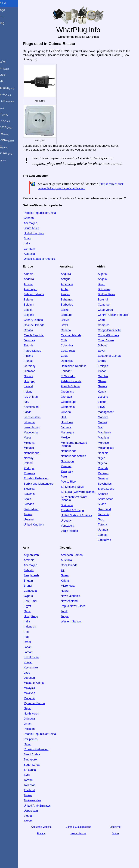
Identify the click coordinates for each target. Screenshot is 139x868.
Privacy (50, 846)
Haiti (71, 427)
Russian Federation (47, 488)
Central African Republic (117, 324)
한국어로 (10, 147)
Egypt (105, 360)
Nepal (38, 718)
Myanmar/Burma (45, 713)
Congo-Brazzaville (113, 340)
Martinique (75, 442)
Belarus (39, 309)
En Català (8, 81)
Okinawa (40, 728)
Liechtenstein (43, 427)
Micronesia (75, 595)
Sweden (40, 514)
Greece (39, 386)
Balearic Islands (45, 304)
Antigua (73, 289)
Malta (38, 447)
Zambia (106, 544)
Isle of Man (41, 406)
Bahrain (39, 580)
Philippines (41, 752)
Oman (38, 733)
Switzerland (42, 519)
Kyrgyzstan (42, 677)
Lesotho (107, 406)
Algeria (106, 283)
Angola (106, 289)
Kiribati (72, 590)
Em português (13, 88)
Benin (105, 294)
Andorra (40, 289)
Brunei (39, 595)
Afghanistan (42, 565)
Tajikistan (40, 798)
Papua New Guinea (80, 616)
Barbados (74, 314)
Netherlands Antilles (81, 466)
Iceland (39, 396)
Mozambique (110, 457)
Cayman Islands (78, 345)
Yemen (39, 834)
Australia (40, 263)
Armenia (40, 570)
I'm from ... (8, 16)
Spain (38, 248)
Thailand (40, 803)
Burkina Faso (110, 304)
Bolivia (72, 330)
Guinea (106, 396)
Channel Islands (45, 335)
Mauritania (108, 442)
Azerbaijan (41, 233)
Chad (105, 330)
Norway (39, 468)
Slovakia (40, 498)
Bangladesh (42, 585)
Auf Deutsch (9, 75)
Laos (38, 682)
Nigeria (106, 473)
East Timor (41, 610)
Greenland (75, 401)
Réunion (107, 483)
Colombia (74, 355)
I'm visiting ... (10, 23)
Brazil (72, 335)
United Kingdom (45, 243)
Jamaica (73, 437)
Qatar (38, 757)
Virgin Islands (77, 544)
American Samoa (79, 565)
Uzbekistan (42, 823)
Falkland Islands (78, 391)
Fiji (70, 580)
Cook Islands (76, 575)
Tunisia (106, 534)
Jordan (39, 662)
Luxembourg (42, 437)
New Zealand (76, 610)
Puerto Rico (75, 491)
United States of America (50, 268)
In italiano (11, 68)
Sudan (106, 514)
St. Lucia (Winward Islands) (80, 503)
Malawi (106, 432)
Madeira (107, 427)
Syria (38, 788)
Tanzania (107, 524)
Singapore (41, 772)
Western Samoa (78, 631)
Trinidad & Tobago (79, 523)
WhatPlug (9, 3)
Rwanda (107, 478)
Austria (39, 294)
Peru (71, 486)
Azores (72, 304)
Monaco (40, 457)
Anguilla (73, 283)
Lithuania (40, 432)
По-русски (11, 121)
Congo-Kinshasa (112, 345)
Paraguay (74, 481)
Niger (105, 468)
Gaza (38, 621)
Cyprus (39, 605)
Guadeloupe (76, 411)
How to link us (84, 846)
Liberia (106, 411)
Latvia (38, 422)
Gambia (107, 386)
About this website (50, 839)
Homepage (9, 10)
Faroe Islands (43, 360)
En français (12, 94)
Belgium (40, 314)
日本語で (10, 114)
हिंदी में (8, 108)
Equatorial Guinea (113, 365)
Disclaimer (117, 839)
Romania (40, 483)
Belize (72, 319)
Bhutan (39, 590)
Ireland (39, 401)
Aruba (72, 299)
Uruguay (73, 533)
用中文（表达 (13, 101)
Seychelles (108, 493)
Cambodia (41, 600)
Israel (38, 652)
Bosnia (39, 319)
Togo (105, 529)
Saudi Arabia (43, 767)
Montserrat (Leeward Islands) (81, 454)
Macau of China (44, 692)
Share (117, 846)
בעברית (9, 160)
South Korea (42, 777)
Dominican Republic (81, 375)
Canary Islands (44, 330)
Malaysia (40, 697)
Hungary (40, 391)
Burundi (106, 309)
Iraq (37, 646)
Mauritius (107, 447)
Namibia (107, 463)
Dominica (74, 370)
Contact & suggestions (84, 839)
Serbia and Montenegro (49, 493)
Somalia (107, 503)
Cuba (71, 365)
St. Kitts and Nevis (80, 496)
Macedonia (41, 442)
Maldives (40, 703)
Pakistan (40, 738)
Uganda (107, 539)
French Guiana (77, 396)
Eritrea (106, 370)
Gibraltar (40, 381)
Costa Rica (75, 360)
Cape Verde (109, 319)
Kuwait (39, 672)
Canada (39, 228)
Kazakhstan (42, 416)
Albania (39, 283)
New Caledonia (78, 605)
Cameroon (108, 314)
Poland (39, 473)
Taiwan (39, 793)
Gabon (106, 381)
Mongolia (40, 708)
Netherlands (42, 463)
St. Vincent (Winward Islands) (81, 511)
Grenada (74, 406)
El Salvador (75, 386)
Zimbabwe (108, 550)
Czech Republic (44, 345)
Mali (104, 437)
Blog (5, 35)
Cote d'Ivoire (110, 350)
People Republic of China (51, 222)
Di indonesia (12, 127)
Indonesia (41, 636)
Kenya (106, 401)
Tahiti (71, 621)
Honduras (74, 432)
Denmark (40, 350)
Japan (38, 657)
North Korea (42, 723)
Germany (40, 258)
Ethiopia (107, 375)
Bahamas (74, 309)
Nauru (72, 600)
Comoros (107, 335)
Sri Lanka (40, 782)
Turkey (39, 524)
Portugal (40, 478)
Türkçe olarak (13, 140)
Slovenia (40, 503)
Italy (37, 411)
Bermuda (74, 324)
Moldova (40, 452)
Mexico (73, 447)
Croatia (39, 340)
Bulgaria (40, 324)
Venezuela (75, 538)
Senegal (107, 488)
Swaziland (108, 519)
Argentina (74, 294)
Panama (73, 476)
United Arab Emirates (48, 818)
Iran (37, 641)
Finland (39, 365)
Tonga (72, 626)
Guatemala (75, 416)
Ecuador (73, 381)
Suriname (74, 518)
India (38, 253)
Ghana (106, 391)
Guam (72, 585)
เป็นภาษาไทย (13, 153)
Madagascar (109, 422)
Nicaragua (74, 471)
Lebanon (40, 687)
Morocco (107, 452)
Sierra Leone (110, 498)
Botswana (108, 299)
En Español (9, 62)
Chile (71, 350)
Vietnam (40, 829)
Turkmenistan (43, 813)
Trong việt (11, 134)
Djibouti (106, 355)
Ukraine (39, 529)
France (39, 370)
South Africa (42, 238)
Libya (105, 416)
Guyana (73, 422)
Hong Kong (42, 626)
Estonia (39, 355)
